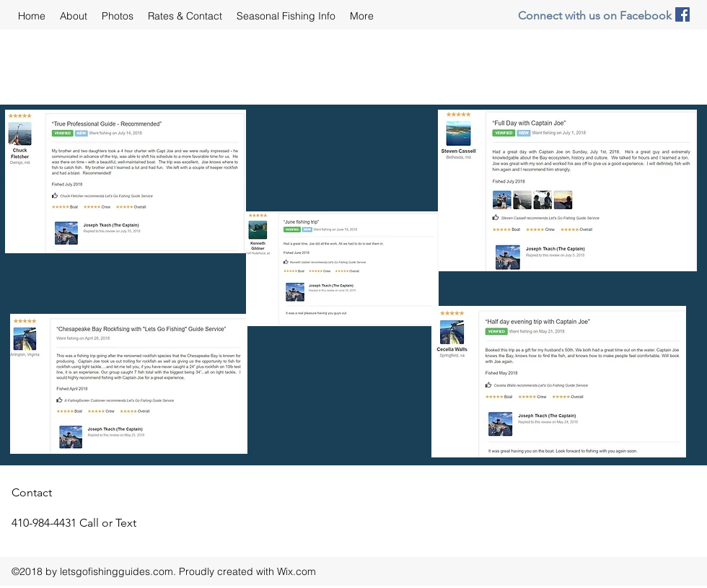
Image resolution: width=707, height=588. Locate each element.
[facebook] (682, 14)
